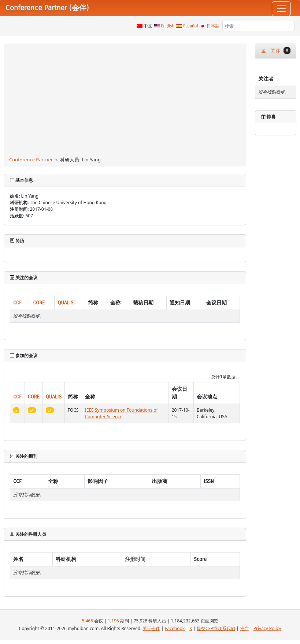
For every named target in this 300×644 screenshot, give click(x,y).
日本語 (213, 26)
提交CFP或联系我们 (216, 628)
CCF (17, 303)
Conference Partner (31, 160)
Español (190, 26)
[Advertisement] (125, 101)
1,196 (113, 621)
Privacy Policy (267, 628)
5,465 (87, 621)
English (168, 26)
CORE (39, 303)
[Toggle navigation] (281, 9)
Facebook (175, 628)
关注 (276, 51)
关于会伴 (151, 628)
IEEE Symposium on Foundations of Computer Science (121, 413)
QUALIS (65, 303)
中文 (148, 26)
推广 (244, 628)
